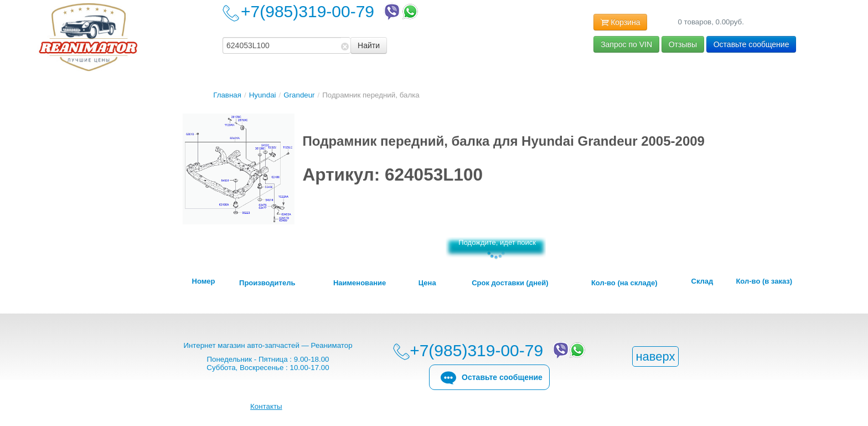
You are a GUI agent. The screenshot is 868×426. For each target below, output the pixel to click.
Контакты (266, 406)
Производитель (267, 283)
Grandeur (299, 95)
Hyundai (263, 95)
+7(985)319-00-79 (330, 11)
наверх (655, 356)
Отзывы (683, 44)
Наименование (360, 283)
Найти (369, 45)
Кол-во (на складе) (624, 283)
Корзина (620, 23)
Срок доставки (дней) (510, 283)
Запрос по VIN (626, 44)
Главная (227, 95)
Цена (427, 283)
